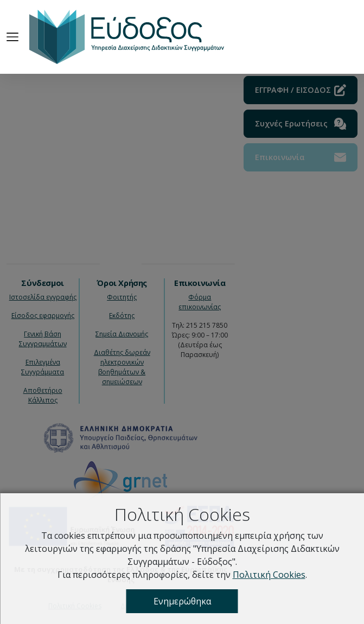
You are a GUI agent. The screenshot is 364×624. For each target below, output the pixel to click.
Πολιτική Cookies (269, 575)
